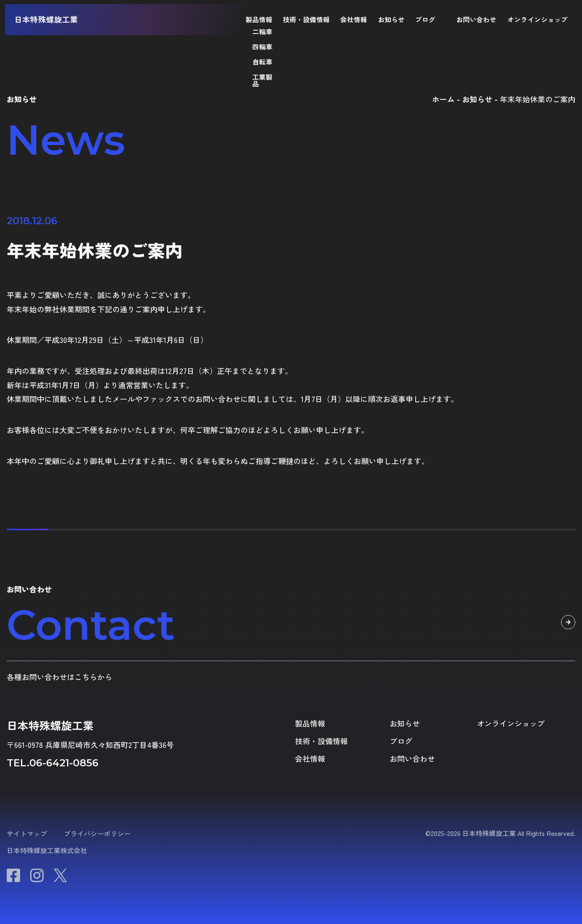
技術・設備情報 (306, 20)
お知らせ (391, 20)
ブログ (425, 20)
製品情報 (259, 20)
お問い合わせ (476, 20)
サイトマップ (27, 833)
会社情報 (354, 20)
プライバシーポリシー (97, 833)
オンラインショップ (538, 20)
